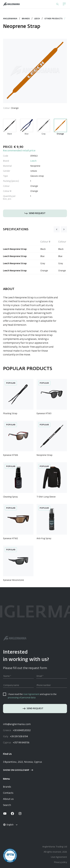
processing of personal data (22, 698)
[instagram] (20, 814)
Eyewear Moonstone (13, 580)
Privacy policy (60, 862)
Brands (26, 19)
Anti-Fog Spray (44, 539)
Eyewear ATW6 (11, 455)
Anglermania (10, 19)
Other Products (53, 19)
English (8, 825)
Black (10, 134)
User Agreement (31, 694)
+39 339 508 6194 (16, 737)
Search (7, 805)
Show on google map (18, 770)
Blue (27, 134)
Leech (37, 19)
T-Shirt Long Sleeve (46, 497)
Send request (35, 213)
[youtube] (5, 814)
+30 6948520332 (17, 731)
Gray (43, 134)
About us (8, 799)
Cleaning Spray (10, 497)
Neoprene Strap (44, 455)
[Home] (12, 4)
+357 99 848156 (16, 743)
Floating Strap (10, 414)
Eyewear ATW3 (44, 414)
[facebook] (12, 814)
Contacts (8, 793)
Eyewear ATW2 (10, 539)
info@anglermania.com (17, 724)
